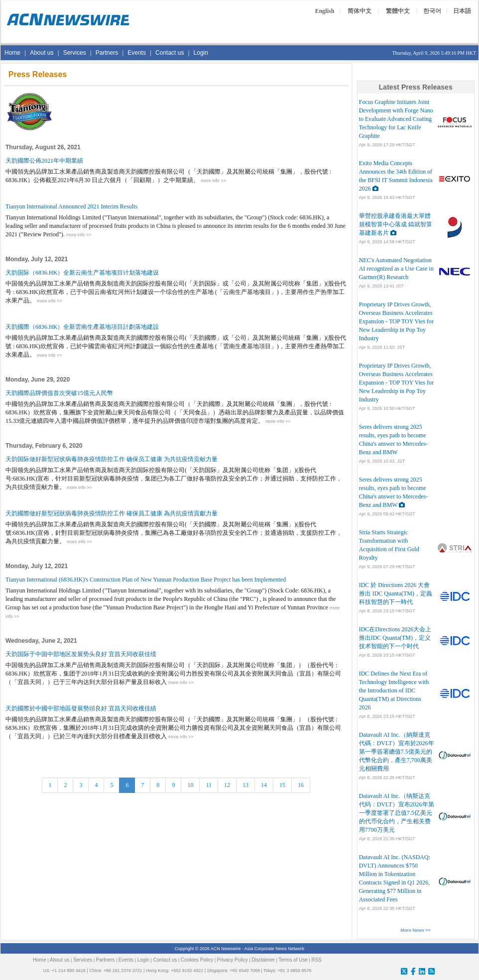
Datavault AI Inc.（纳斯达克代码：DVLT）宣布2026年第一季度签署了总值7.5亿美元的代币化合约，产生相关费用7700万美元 (397, 813)
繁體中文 (398, 11)
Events (137, 53)
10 (190, 785)
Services (75, 53)
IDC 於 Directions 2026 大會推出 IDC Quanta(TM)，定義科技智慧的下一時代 (396, 593)
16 (301, 785)
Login (201, 53)
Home (12, 53)
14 (264, 785)
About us (42, 53)
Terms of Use (293, 960)
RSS (316, 960)
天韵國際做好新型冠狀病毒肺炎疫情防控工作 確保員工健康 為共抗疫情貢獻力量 (112, 513)
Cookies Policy (197, 960)
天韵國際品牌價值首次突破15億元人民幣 (59, 393)
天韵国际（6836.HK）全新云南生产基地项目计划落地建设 (82, 273)
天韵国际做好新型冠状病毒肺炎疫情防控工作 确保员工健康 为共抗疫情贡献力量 (112, 459)
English (325, 11)
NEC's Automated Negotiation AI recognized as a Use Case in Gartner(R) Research (396, 269)
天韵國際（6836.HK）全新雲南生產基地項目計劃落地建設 (82, 327)
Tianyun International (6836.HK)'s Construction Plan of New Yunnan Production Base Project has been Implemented (146, 580)
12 (227, 785)
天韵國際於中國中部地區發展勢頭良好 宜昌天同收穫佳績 (81, 708)
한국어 (432, 11)
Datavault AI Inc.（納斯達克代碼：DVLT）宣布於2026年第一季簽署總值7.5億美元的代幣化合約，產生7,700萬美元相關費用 (397, 752)
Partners (107, 53)
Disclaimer (263, 960)
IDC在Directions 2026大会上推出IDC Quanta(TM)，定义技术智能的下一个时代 (395, 638)
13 (245, 785)
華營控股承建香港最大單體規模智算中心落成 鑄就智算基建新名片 (396, 224)
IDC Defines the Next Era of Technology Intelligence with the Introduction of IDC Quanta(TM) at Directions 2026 (394, 690)
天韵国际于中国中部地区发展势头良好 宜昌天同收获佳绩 (81, 654)
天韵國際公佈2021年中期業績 (44, 161)
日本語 (462, 11)
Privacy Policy (233, 960)
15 (282, 785)
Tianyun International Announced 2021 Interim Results (71, 206)
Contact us (170, 53)
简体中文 (359, 11)
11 (209, 785)
